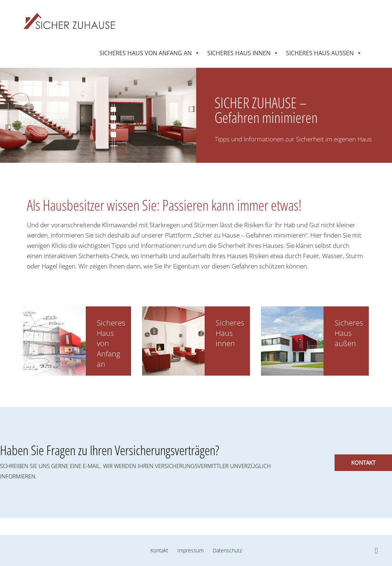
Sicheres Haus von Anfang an (146, 52)
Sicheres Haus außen (320, 52)
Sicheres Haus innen (239, 52)
